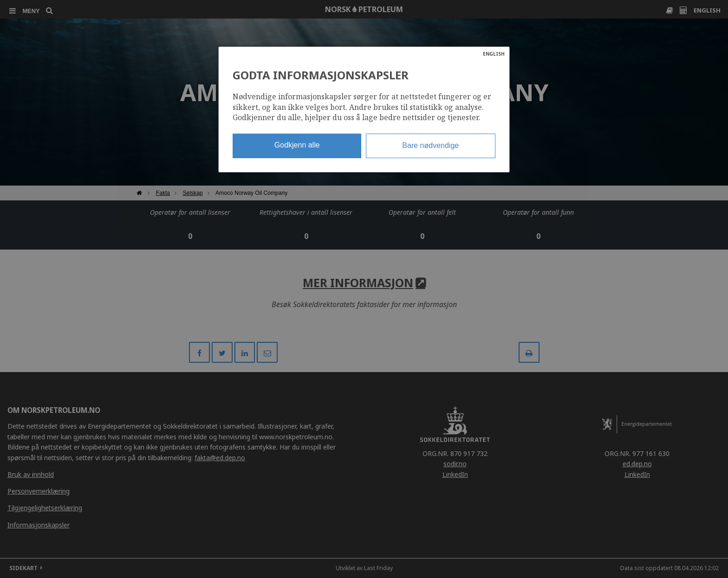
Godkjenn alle (297, 145)
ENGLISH (494, 54)
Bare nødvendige (430, 145)
